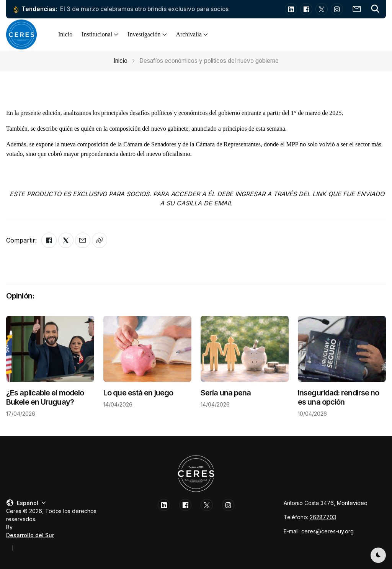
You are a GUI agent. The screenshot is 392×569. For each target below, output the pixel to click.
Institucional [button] (100, 34)
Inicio (65, 34)
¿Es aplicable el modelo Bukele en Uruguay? (45, 397)
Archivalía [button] (192, 34)
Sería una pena (226, 393)
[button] (375, 9)
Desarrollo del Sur (30, 535)
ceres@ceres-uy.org (327, 531)
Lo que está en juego (138, 393)
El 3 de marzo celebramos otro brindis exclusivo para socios (144, 9)
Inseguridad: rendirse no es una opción (338, 397)
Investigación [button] (147, 34)
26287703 (323, 517)
